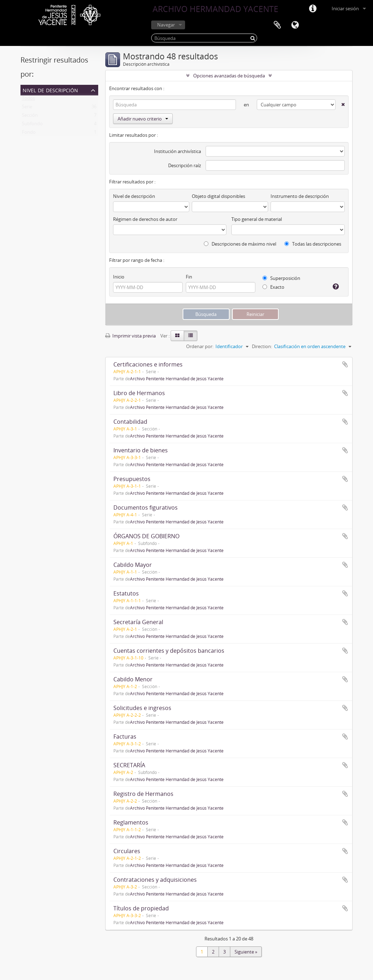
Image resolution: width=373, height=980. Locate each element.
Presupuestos (132, 479)
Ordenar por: (200, 346)
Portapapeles (277, 25)
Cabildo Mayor (133, 565)
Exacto (273, 287)
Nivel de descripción (50, 90)
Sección (30, 117)
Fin (189, 277)
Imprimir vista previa (131, 336)
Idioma (295, 25)
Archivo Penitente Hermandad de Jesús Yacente (177, 378)
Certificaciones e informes (148, 364)
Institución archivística (177, 151)
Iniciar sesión (345, 8)
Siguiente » (246, 952)
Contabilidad (130, 422)
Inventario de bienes (141, 450)
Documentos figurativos (146, 507)
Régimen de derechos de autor (145, 219)
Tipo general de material (257, 219)
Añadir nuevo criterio (143, 119)
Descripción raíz (185, 165)
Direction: (262, 346)
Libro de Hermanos (139, 393)
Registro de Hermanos (143, 794)
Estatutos (126, 593)
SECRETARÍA (129, 765)
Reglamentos (131, 822)
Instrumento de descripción (300, 196)
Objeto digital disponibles (218, 196)
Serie (27, 108)
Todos (28, 100)
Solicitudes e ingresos (142, 708)
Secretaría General (138, 622)
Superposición (281, 278)
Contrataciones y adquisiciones (155, 880)
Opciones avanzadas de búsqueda (229, 76)
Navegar (166, 25)
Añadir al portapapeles (345, 364)
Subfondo (32, 125)
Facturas (125, 737)
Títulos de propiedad (141, 908)
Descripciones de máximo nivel (240, 244)
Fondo (29, 134)
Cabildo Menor (133, 679)
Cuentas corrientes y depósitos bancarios (169, 651)
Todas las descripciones (313, 244)
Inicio (119, 277)
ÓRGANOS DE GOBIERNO (146, 536)
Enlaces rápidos (313, 9)
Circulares (127, 851)
